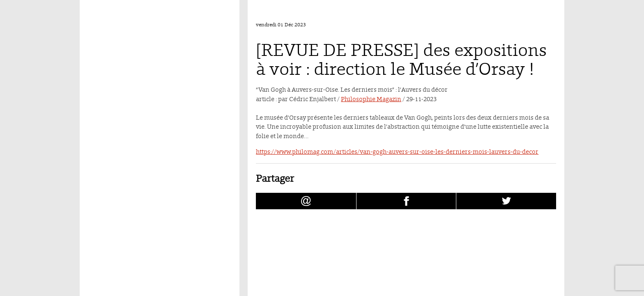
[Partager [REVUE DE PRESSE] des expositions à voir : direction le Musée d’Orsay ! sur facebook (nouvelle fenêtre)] (406, 201)
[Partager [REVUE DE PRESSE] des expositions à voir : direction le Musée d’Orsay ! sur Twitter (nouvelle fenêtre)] (506, 201)
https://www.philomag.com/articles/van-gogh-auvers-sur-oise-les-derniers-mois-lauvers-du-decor (397, 151)
